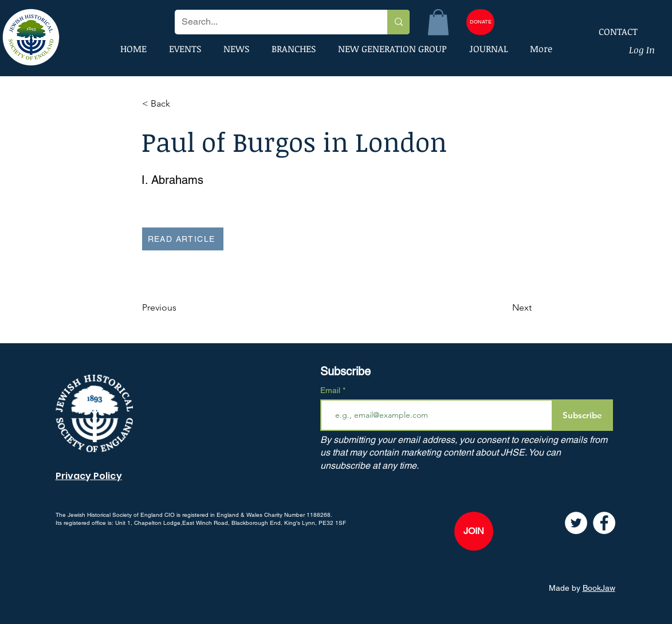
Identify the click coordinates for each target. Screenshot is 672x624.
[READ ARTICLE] (183, 239)
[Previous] (180, 308)
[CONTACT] (611, 32)
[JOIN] (474, 531)
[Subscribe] (582, 415)
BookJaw (599, 588)
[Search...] (272, 22)
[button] (438, 22)
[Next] (503, 308)
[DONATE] (480, 22)
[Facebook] (604, 523)
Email (331, 390)
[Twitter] (576, 523)
